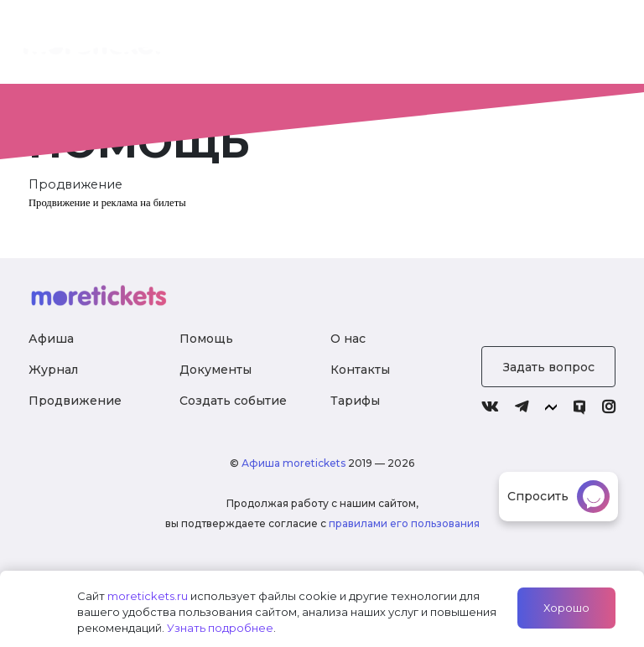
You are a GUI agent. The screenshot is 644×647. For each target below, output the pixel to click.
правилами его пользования (404, 523)
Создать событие (233, 401)
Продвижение (75, 401)
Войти (579, 46)
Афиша (51, 339)
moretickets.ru (148, 596)
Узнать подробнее (220, 628)
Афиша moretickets (293, 463)
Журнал (492, 46)
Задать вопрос (549, 367)
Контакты (360, 370)
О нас (315, 54)
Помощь (206, 339)
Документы (216, 370)
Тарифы (400, 46)
